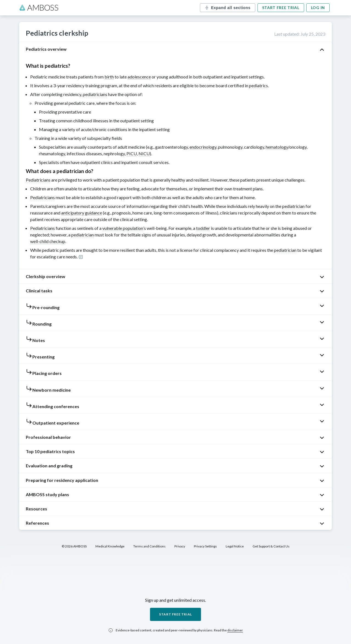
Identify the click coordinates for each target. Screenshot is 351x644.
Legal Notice (235, 546)
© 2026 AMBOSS (74, 546)
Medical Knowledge (110, 546)
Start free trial (281, 8)
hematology (277, 147)
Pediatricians (38, 180)
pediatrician (293, 206)
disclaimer (235, 630)
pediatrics (258, 85)
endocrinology (203, 147)
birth (109, 77)
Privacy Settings (205, 546)
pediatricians (95, 94)
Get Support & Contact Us (271, 546)
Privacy (180, 546)
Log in (318, 8)
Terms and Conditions (149, 546)
